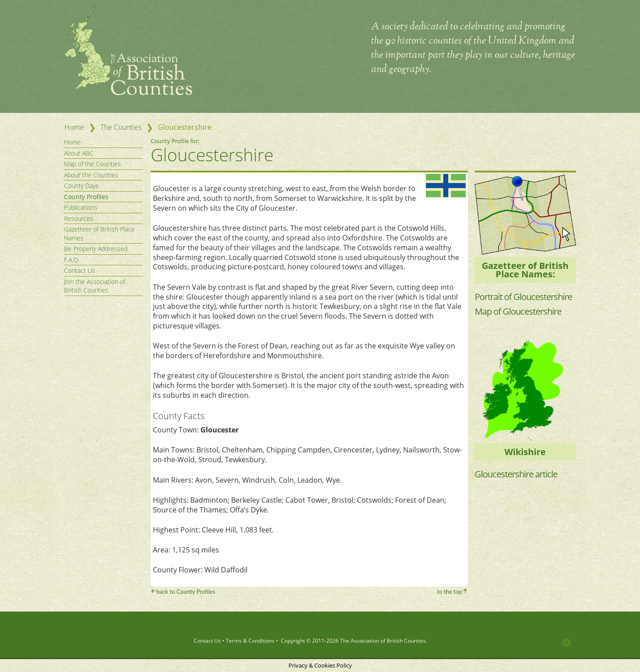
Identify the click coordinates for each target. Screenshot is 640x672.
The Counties (121, 127)
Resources (79, 218)
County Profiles (86, 197)
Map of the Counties (92, 164)
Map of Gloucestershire (518, 311)
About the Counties (91, 175)
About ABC (79, 153)
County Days (81, 186)
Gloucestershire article (516, 474)
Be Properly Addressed (96, 249)
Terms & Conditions (250, 641)
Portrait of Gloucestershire (523, 297)
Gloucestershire (212, 154)
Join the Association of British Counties (95, 286)
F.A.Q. (72, 260)
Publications (81, 207)
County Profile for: (176, 141)
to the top (450, 592)
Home (74, 127)
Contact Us (80, 270)
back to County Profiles (186, 592)
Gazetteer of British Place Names (99, 234)
